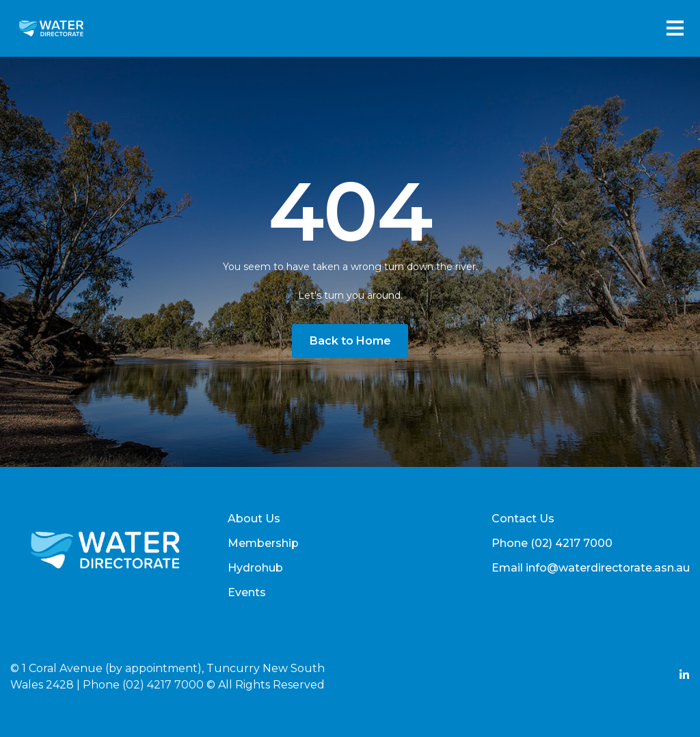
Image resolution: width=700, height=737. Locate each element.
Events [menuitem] (247, 592)
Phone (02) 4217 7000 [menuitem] (552, 543)
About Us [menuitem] (254, 519)
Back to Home (350, 341)
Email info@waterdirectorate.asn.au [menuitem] (591, 568)
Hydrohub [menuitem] (255, 568)
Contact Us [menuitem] (523, 519)
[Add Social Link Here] (684, 676)
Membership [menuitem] (263, 543)
